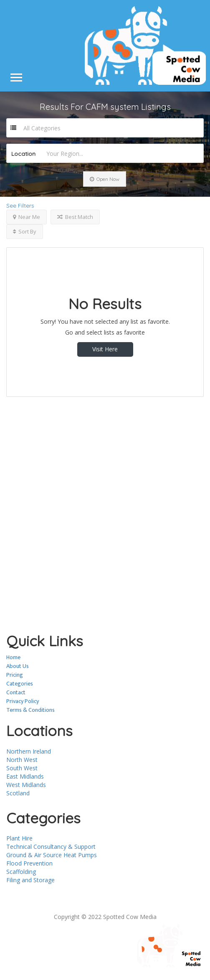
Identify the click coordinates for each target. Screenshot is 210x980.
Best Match (75, 217)
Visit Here (105, 349)
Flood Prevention (29, 863)
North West (22, 760)
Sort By (25, 231)
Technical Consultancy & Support (51, 847)
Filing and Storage (30, 880)
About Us (18, 666)
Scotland (18, 793)
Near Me (27, 217)
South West (22, 768)
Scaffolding (21, 872)
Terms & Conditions (30, 710)
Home (13, 657)
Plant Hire (19, 838)
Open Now (105, 179)
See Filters (20, 206)
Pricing (15, 675)
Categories (20, 684)
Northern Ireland (29, 751)
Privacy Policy (23, 701)
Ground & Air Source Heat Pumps (52, 855)
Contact (16, 692)
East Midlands (25, 776)
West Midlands (26, 785)
